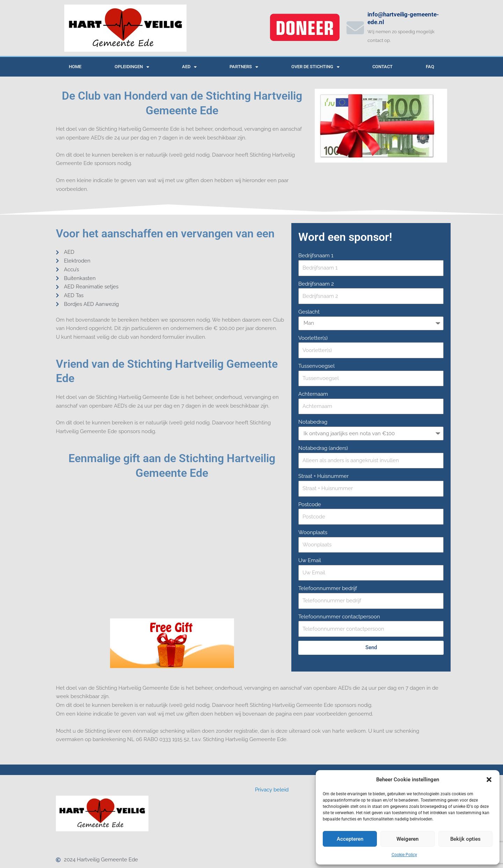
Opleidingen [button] (132, 67)
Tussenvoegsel (316, 366)
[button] (489, 780)
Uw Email (310, 560)
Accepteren (350, 839)
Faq (430, 67)
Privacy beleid (272, 790)
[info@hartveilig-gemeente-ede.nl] (355, 28)
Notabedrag (313, 422)
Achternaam (313, 394)
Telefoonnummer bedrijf (328, 588)
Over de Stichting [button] (315, 67)
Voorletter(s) (313, 338)
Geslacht (309, 312)
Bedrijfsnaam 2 (316, 284)
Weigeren (407, 839)
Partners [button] (244, 67)
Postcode (310, 504)
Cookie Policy (404, 855)
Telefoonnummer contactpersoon (339, 617)
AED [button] (189, 67)
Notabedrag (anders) (323, 448)
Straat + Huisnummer (323, 476)
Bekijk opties (465, 839)
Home (75, 67)
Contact (382, 67)
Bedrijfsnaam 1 (316, 256)
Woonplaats (313, 532)
